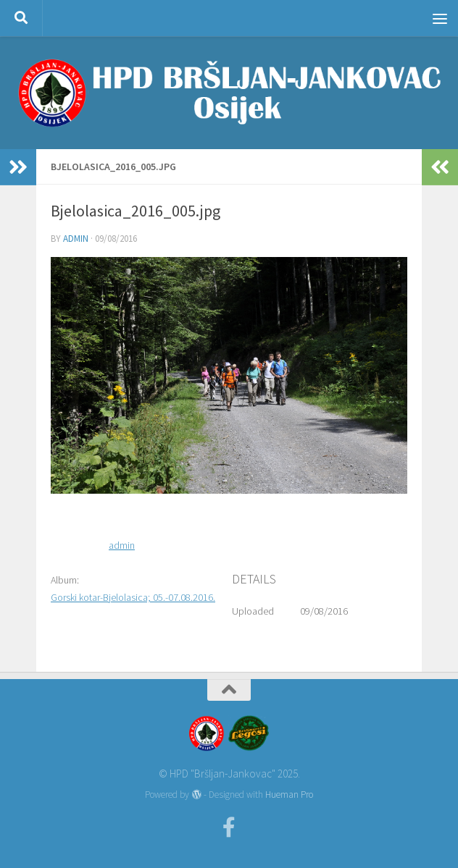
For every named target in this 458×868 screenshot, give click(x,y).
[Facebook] (229, 827)
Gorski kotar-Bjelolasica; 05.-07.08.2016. (133, 597)
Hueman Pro (289, 795)
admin (76, 239)
